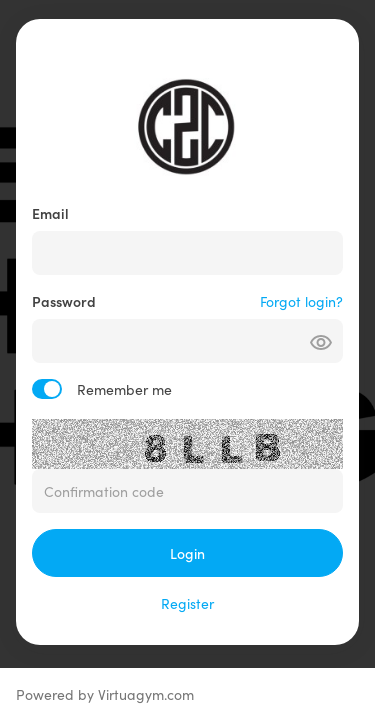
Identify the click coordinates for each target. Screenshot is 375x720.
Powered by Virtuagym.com (105, 694)
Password (64, 301)
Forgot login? (301, 301)
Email (50, 213)
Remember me (124, 389)
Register (187, 603)
